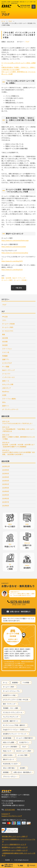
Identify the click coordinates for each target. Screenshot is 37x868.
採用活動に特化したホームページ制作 (14, 836)
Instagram (5, 814)
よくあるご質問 (22, 755)
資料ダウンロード (8, 759)
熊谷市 (12, 656)
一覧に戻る (19, 288)
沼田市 (17, 654)
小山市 (28, 654)
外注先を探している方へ (11, 764)
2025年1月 (6, 484)
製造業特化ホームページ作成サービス (14, 847)
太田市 (6, 649)
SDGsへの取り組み (9, 768)
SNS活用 (5, 345)
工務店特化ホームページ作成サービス (14, 850)
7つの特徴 (26, 682)
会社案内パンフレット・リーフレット (15, 734)
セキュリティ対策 (8, 384)
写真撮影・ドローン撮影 (11, 708)
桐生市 (17, 649)
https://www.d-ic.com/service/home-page (15, 240)
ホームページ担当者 (20, 280)
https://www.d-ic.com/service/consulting (15, 253)
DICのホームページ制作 (24, 751)
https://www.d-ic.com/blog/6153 (12, 269)
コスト (4, 320)
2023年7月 (6, 502)
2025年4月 (6, 477)
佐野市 (22, 654)
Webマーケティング (19, 278)
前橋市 (6, 654)
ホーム (5, 682)
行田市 (28, 656)
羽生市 (6, 658)
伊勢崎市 (19, 651)
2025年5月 (6, 473)
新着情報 (15, 682)
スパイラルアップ (9, 664)
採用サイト (6, 406)
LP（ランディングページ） (11, 409)
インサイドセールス (8, 377)
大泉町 (6, 651)
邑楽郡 (28, 649)
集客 (3, 278)
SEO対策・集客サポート (10, 721)
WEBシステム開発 (9, 742)
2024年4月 (6, 491)
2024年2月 (6, 498)
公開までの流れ (8, 755)
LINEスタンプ (6, 388)
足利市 (12, 649)
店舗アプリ (6, 359)
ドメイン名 (6, 352)
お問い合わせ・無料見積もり (22, 772)
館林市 (22, 649)
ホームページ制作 (7, 280)
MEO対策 (5, 338)
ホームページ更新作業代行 (25, 738)
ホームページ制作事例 (10, 747)
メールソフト (6, 374)
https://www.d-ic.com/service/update (14, 246)
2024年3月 (6, 495)
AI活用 (4, 395)
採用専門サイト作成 (9, 695)
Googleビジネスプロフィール (11, 816)
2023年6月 (6, 506)
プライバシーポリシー (10, 777)
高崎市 (25, 651)
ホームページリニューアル (11, 691)
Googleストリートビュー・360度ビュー (15, 729)
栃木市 (6, 656)
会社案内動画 (7, 738)
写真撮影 (5, 356)
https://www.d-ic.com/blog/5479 (12, 261)
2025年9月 (6, 470)
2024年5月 (6, 488)
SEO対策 (8, 278)
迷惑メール (6, 381)
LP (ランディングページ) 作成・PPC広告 (16, 700)
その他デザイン (24, 742)
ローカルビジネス (8, 331)
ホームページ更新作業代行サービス (13, 844)
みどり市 (12, 651)
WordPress (6, 391)
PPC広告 (5, 317)
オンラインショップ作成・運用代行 (14, 725)
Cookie (7, 860)
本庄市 (22, 656)
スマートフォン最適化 (9, 399)
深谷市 (17, 656)
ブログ (27, 42)
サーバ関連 (6, 367)
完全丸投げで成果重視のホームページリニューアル (19, 839)
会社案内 (22, 768)
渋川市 (12, 654)
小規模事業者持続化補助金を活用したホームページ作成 (19, 854)
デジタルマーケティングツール (13, 712)
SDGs (4, 402)
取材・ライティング (9, 704)
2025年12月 (6, 466)
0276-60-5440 (25, 6)
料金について (7, 751)
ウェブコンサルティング (11, 717)
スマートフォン (7, 349)
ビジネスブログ (7, 363)
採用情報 (6, 772)
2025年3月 (6, 481)
